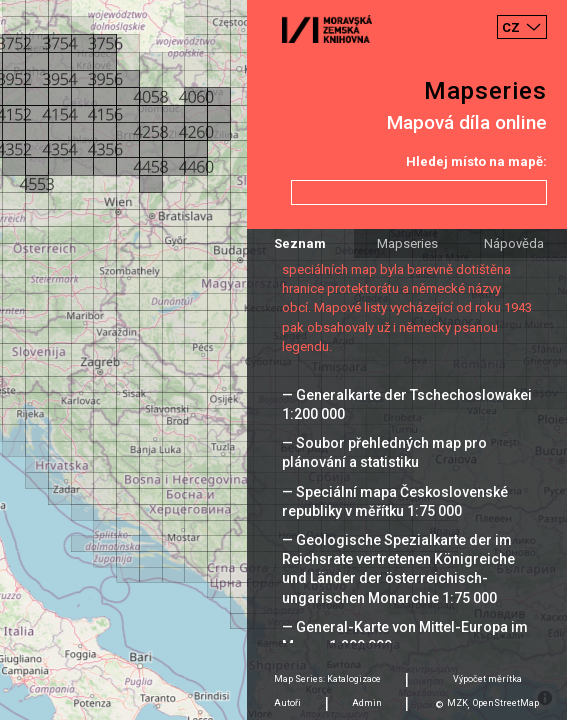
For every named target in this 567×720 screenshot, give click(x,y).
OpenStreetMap (506, 703)
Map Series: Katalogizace (327, 679)
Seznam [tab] (300, 243)
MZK (457, 703)
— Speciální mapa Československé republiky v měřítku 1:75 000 (395, 501)
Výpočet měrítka (487, 679)
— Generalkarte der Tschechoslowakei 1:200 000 (407, 404)
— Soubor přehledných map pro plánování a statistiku (384, 452)
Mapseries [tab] (407, 243)
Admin (367, 703)
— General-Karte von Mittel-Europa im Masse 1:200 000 (405, 636)
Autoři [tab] (287, 703)
